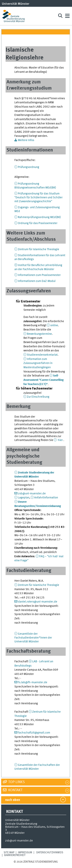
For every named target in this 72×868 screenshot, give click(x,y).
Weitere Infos (26, 140)
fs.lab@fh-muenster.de (33, 682)
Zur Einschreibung (38, 397)
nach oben (13, 800)
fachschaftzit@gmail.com (34, 733)
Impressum (25, 853)
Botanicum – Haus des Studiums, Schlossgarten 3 (35, 828)
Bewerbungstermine (39, 334)
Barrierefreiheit (15, 855)
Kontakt (15, 790)
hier (60, 440)
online (54, 325)
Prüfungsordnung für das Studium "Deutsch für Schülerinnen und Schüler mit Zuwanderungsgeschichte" (38, 198)
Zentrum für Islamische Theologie (38, 249)
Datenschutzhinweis (50, 853)
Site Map (9, 853)
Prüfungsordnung (29, 167)
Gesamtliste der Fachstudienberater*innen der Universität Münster (33, 638)
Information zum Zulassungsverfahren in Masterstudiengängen (38, 363)
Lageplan (24, 498)
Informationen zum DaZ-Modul (37, 281)
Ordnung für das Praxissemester (38, 223)
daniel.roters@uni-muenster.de (38, 602)
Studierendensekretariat (42, 355)
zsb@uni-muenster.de (32, 494)
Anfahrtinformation (46, 498)
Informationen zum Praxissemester (39, 275)
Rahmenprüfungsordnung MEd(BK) (39, 217)
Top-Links (16, 782)
